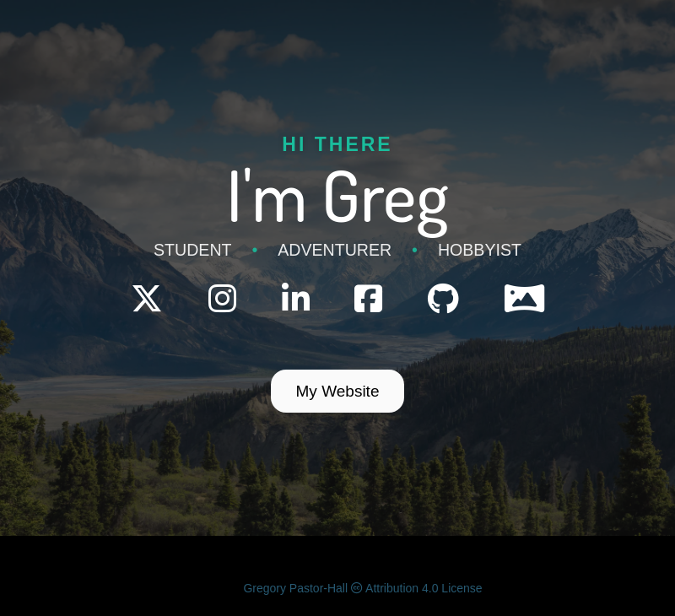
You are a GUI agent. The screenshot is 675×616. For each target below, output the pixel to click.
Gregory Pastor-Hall (295, 588)
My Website (338, 391)
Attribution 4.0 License (417, 588)
